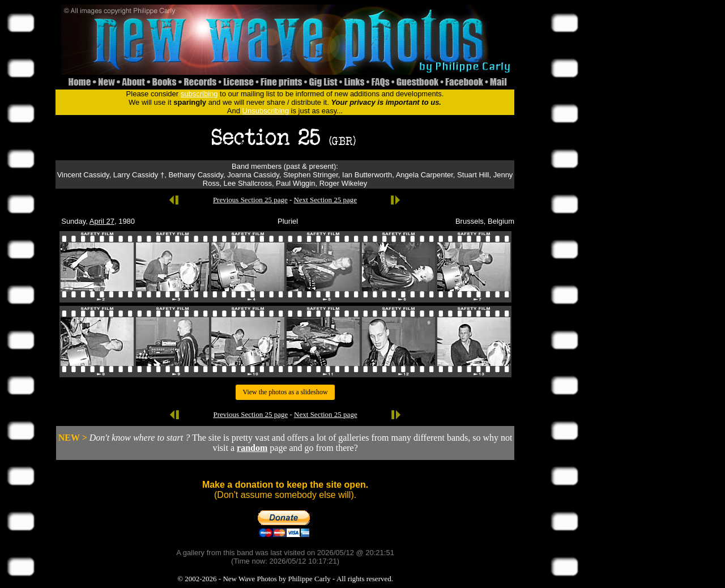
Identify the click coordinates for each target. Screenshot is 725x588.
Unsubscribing (266, 111)
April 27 (102, 221)
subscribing (199, 94)
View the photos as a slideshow (285, 392)
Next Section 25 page (326, 200)
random (252, 448)
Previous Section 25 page (250, 200)
